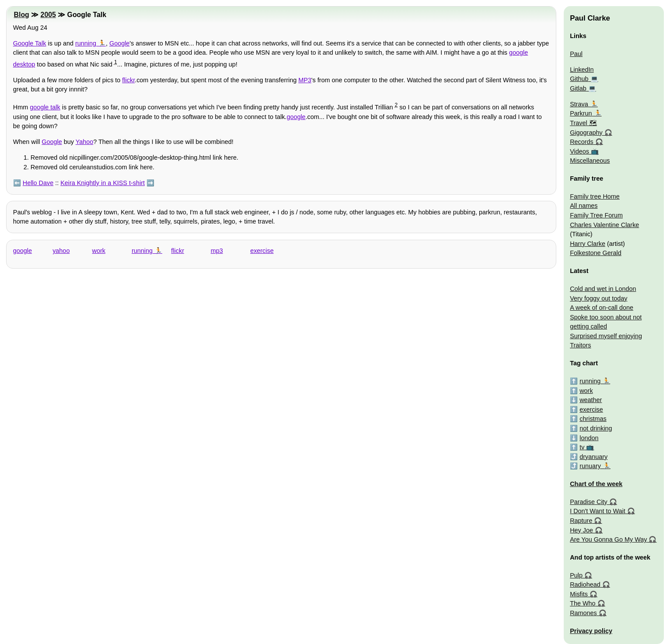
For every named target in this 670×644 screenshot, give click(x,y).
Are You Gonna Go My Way (608, 539)
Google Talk (30, 43)
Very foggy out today (598, 298)
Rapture (581, 521)
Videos (579, 151)
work (99, 251)
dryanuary (593, 457)
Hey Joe (581, 530)
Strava (579, 104)
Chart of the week (596, 484)
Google (119, 43)
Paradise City (589, 502)
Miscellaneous (590, 161)
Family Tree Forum (596, 215)
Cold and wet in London (603, 289)
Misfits (579, 594)
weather (591, 400)
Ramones (583, 613)
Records (582, 142)
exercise (262, 251)
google (296, 117)
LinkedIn (582, 70)
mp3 (217, 251)
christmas (593, 419)
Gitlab (578, 88)
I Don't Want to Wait (597, 511)
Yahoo (85, 142)
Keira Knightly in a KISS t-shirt (103, 183)
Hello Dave (38, 183)
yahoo (61, 251)
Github (579, 79)
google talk (45, 107)
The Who (583, 603)
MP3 (305, 80)
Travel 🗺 (583, 123)
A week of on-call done (602, 308)
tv (582, 447)
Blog (22, 15)
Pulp (576, 575)
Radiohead (585, 584)
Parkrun (581, 113)
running (86, 43)
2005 (48, 15)
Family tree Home (595, 196)
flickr (128, 80)
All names (584, 206)
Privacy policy (591, 631)
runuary (590, 466)
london (589, 438)
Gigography (586, 133)
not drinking (596, 428)
